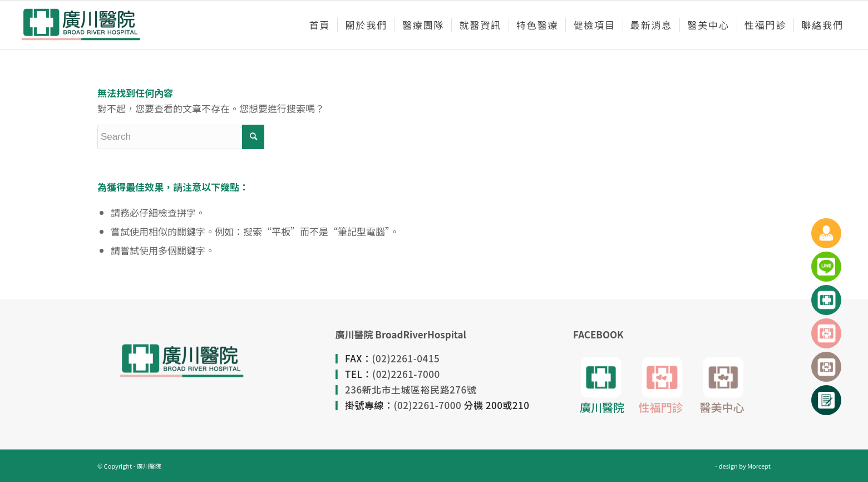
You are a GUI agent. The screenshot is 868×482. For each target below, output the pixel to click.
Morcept (759, 466)
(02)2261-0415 (406, 358)
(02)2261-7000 (406, 374)
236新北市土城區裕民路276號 (411, 389)
